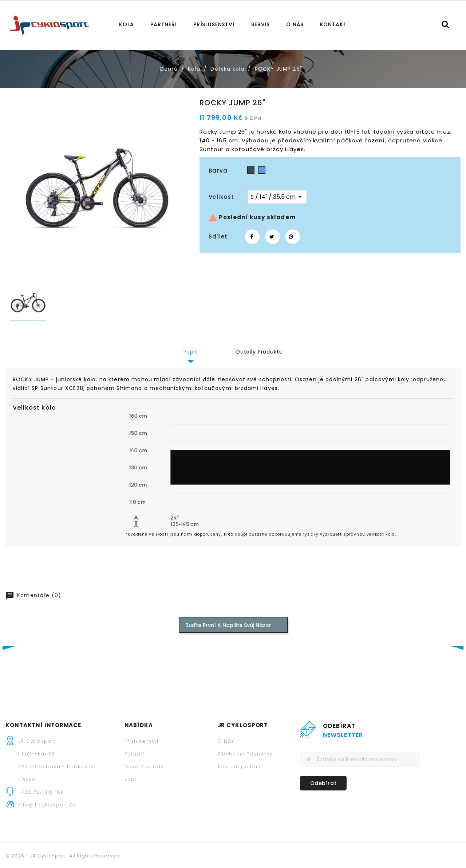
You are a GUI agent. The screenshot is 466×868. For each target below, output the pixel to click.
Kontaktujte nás (239, 767)
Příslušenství (214, 24)
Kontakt (333, 24)
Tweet (273, 237)
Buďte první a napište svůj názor (232, 625)
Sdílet (252, 237)
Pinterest (293, 237)
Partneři (164, 24)
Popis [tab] (191, 352)
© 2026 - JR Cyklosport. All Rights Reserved (63, 856)
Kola (126, 24)
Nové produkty (144, 767)
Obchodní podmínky (245, 754)
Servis (260, 24)
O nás (295, 24)
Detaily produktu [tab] (259, 352)
